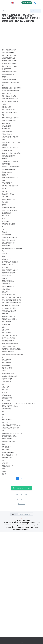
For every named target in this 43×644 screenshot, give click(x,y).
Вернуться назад (7, 11)
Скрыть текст (36, 11)
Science (24, 500)
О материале (21, 504)
